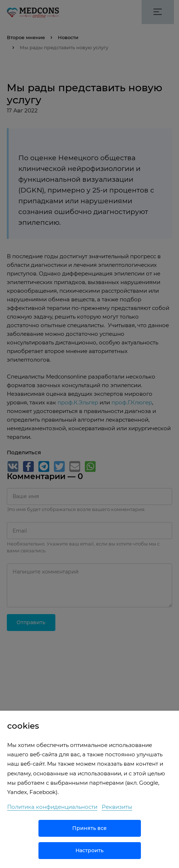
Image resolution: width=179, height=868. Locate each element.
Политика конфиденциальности (52, 807)
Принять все (89, 828)
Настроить (89, 850)
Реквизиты (117, 807)
